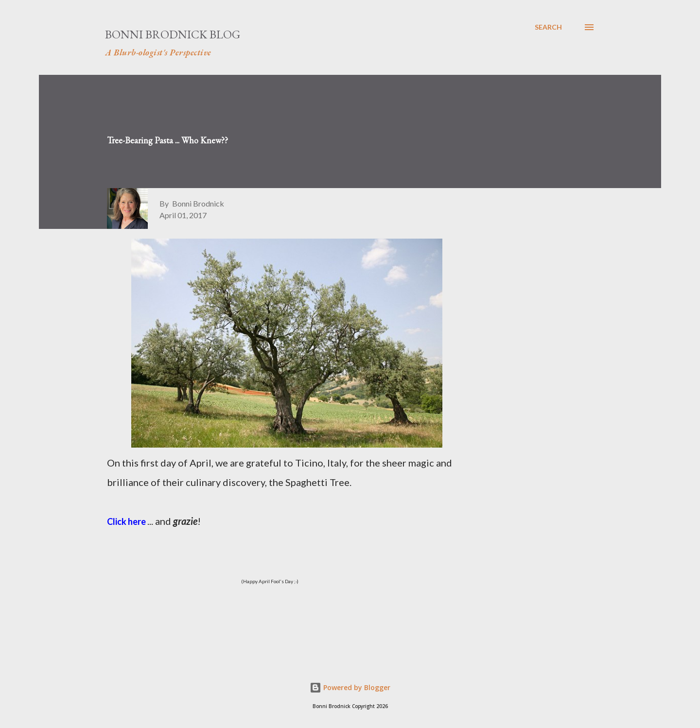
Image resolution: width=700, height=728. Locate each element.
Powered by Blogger (350, 687)
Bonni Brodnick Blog (173, 34)
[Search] (548, 27)
